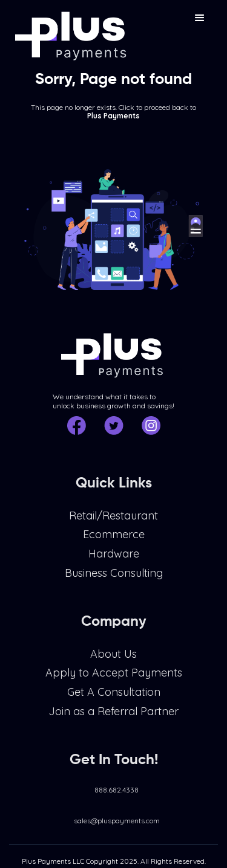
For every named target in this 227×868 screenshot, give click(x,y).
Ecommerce (114, 539)
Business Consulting (114, 577)
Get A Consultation (114, 697)
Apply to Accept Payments (114, 678)
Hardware (114, 559)
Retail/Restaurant (113, 521)
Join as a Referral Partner (113, 716)
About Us (113, 659)
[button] (200, 18)
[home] (70, 31)
